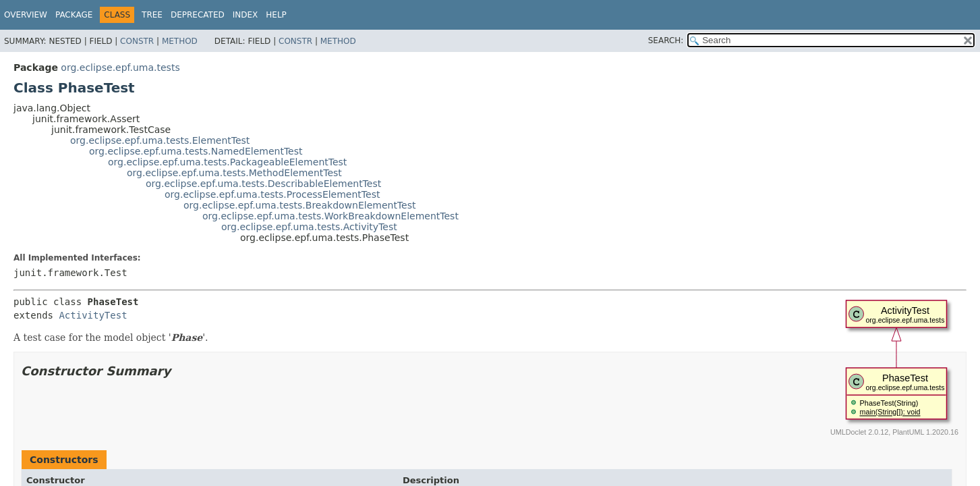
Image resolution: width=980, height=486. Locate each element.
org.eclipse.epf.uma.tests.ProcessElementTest (272, 194)
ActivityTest (93, 315)
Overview (26, 15)
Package (74, 15)
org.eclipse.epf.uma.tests (120, 67)
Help (276, 15)
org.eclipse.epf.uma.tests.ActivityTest (309, 227)
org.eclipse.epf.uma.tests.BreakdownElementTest (299, 205)
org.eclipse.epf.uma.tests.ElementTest (160, 140)
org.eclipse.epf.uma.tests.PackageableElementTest (227, 162)
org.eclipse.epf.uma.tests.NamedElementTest (196, 151)
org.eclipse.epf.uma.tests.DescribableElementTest (263, 184)
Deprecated (198, 15)
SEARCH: (666, 40)
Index (246, 15)
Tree (152, 15)
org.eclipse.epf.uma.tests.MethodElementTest (234, 173)
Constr (137, 41)
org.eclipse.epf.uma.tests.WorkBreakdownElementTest (330, 216)
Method (180, 41)
